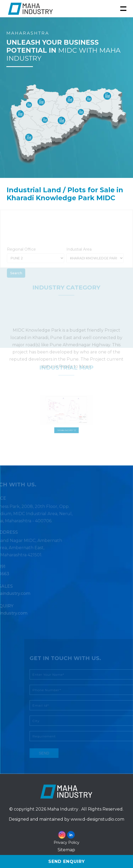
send (50, 753)
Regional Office (21, 256)
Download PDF (66, 425)
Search (16, 279)
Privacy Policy (66, 842)
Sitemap (66, 850)
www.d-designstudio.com (97, 819)
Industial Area (79, 256)
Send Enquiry (67, 861)
